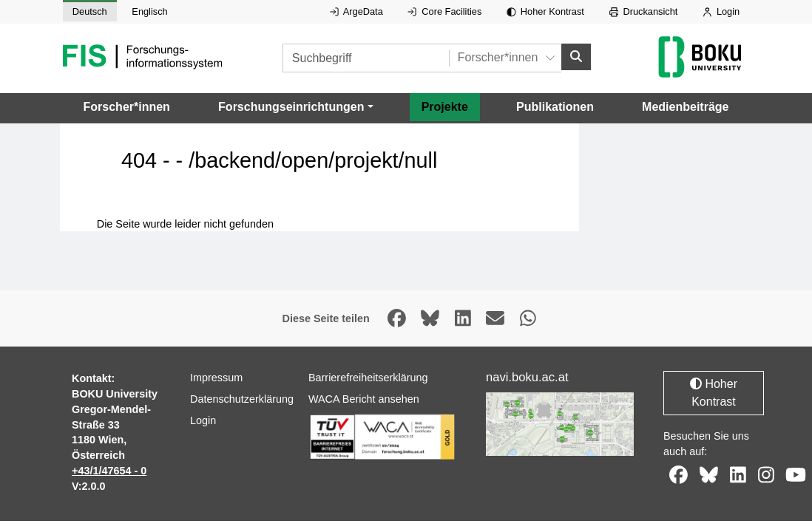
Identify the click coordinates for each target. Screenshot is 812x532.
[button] (295, 106)
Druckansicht (644, 11)
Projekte (445, 106)
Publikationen (555, 106)
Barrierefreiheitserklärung (368, 378)
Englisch (149, 11)
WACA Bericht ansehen (364, 399)
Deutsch (90, 11)
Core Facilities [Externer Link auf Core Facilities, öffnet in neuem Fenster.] (444, 11)
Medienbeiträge (685, 106)
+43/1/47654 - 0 (109, 471)
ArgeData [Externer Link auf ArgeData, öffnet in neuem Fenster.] (356, 11)
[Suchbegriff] (366, 58)
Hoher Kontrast (545, 11)
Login (721, 11)
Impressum (216, 378)
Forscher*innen (127, 106)
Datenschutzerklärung (242, 399)
